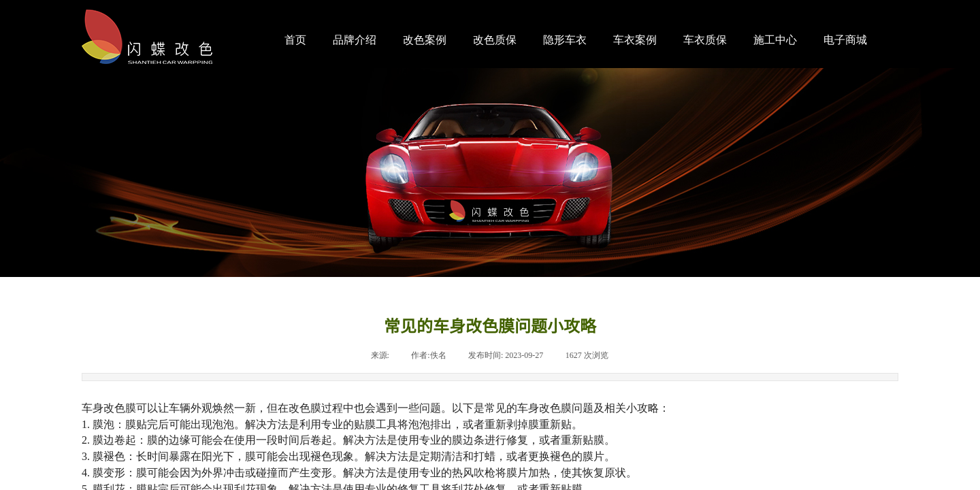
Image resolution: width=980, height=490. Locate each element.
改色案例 (425, 40)
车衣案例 (635, 40)
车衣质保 (705, 40)
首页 (295, 40)
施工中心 (775, 40)
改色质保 (495, 40)
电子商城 (845, 40)
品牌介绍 (355, 40)
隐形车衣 (565, 40)
